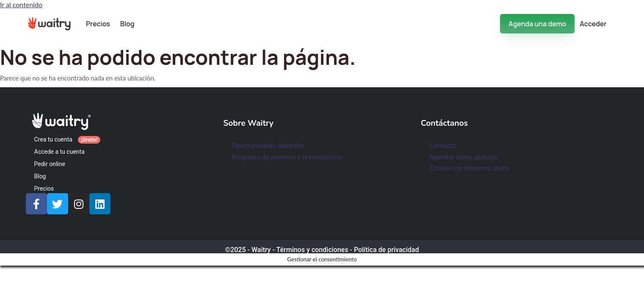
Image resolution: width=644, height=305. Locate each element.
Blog (127, 24)
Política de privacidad (387, 250)
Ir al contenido (21, 4)
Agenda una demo (537, 24)
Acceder (593, 24)
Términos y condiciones (312, 250)
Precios (98, 24)
